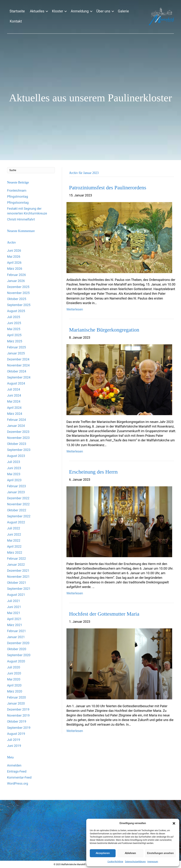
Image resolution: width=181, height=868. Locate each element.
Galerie (123, 11)
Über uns (103, 11)
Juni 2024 (14, 395)
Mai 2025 (14, 329)
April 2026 (14, 263)
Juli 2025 (14, 317)
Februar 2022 (16, 559)
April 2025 (14, 335)
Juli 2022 (14, 528)
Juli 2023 (14, 462)
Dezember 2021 (18, 571)
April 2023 (14, 480)
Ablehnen (130, 853)
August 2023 (16, 456)
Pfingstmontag (17, 196)
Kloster (58, 11)
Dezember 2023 (18, 432)
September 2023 (19, 450)
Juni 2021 (14, 607)
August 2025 (16, 311)
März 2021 (15, 625)
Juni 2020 (14, 673)
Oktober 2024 (17, 371)
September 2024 (19, 377)
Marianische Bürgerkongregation (104, 330)
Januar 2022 (16, 565)
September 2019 (19, 728)
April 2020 (14, 685)
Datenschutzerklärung (135, 862)
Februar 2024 (16, 420)
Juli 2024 (14, 389)
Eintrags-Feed (17, 771)
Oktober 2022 (17, 510)
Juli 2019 (14, 740)
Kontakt (16, 21)
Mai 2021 (14, 613)
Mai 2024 (14, 401)
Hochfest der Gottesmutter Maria (104, 614)
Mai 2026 (14, 257)
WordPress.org (18, 783)
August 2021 (16, 595)
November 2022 (18, 504)
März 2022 (15, 552)
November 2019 (18, 715)
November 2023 (18, 438)
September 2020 (19, 655)
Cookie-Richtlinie (115, 862)
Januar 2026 (16, 281)
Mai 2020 (14, 679)
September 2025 (19, 305)
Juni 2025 (14, 323)
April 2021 (14, 619)
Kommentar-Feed (19, 777)
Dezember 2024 (18, 359)
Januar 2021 (16, 637)
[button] (174, 823)
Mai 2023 (14, 474)
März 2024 (15, 414)
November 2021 (18, 577)
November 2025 (18, 293)
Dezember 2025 (18, 287)
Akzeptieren (103, 853)
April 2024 (14, 408)
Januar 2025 (16, 353)
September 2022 (19, 516)
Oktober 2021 (17, 583)
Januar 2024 (16, 426)
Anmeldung (80, 11)
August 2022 (16, 522)
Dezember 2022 (18, 498)
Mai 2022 (14, 540)
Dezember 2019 (18, 709)
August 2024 (16, 383)
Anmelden (14, 765)
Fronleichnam (17, 190)
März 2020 (15, 691)
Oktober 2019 (17, 721)
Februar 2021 (16, 631)
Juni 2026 (14, 251)
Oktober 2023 (17, 444)
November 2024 (18, 365)
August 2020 (16, 661)
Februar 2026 (16, 275)
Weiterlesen (75, 309)
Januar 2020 (16, 703)
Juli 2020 (14, 667)
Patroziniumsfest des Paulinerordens (108, 187)
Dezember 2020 (18, 643)
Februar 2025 (16, 347)
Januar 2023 (16, 492)
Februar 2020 (16, 697)
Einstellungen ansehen (160, 853)
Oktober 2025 (17, 299)
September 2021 (19, 589)
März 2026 (15, 269)
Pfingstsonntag (18, 203)
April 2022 (14, 546)
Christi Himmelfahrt (21, 219)
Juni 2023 (14, 468)
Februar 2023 (16, 486)
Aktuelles (37, 11)
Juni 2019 (14, 746)
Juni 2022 (14, 534)
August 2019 (16, 734)
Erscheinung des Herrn (93, 472)
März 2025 (15, 341)
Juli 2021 (14, 601)
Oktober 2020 (17, 649)
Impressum (153, 862)
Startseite (17, 11)
